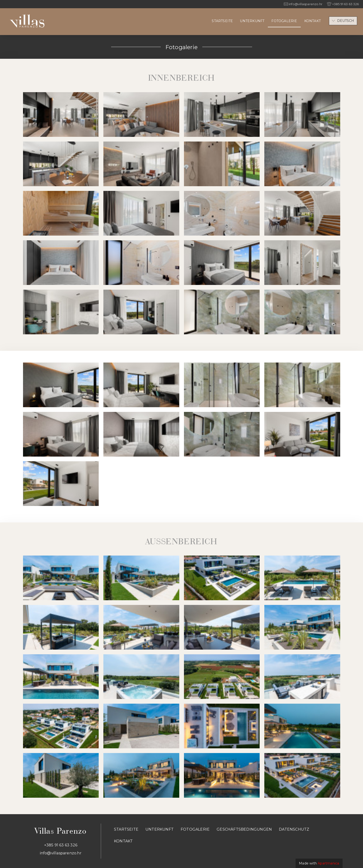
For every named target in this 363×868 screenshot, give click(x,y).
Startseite (222, 21)
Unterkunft (252, 21)
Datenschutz (294, 829)
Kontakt (312, 21)
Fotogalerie (284, 21)
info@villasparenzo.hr (61, 853)
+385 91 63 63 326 (61, 845)
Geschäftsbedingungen (244, 829)
